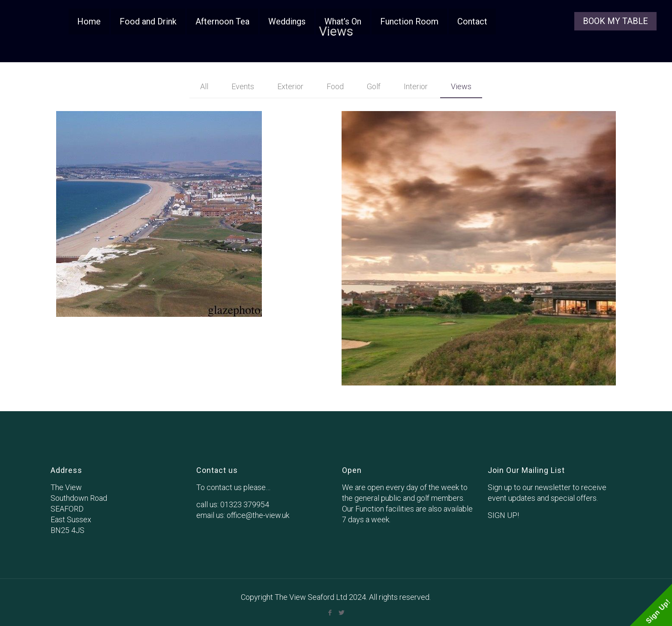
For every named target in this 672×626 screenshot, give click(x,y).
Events (243, 86)
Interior (416, 86)
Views (461, 86)
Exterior (290, 86)
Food (335, 86)
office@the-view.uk (258, 515)
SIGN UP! (503, 515)
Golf (374, 86)
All (204, 86)
